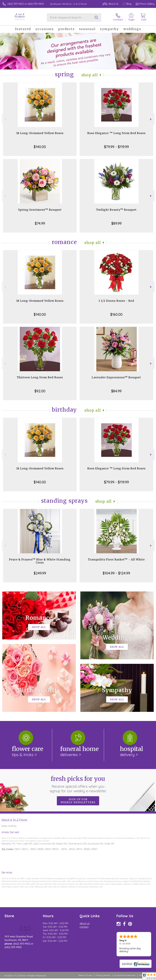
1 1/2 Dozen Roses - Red (116, 301)
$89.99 (116, 223)
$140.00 (40, 147)
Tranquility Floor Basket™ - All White (116, 559)
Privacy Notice (103, 975)
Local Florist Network (125, 975)
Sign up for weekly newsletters (78, 801)
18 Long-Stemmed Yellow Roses (40, 133)
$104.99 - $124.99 (116, 573)
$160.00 (116, 314)
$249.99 (40, 573)
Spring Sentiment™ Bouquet (40, 210)
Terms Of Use (85, 975)
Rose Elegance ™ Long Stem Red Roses (116, 133)
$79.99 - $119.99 (116, 147)
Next (151, 119)
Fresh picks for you (78, 784)
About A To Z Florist (14, 820)
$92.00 (40, 391)
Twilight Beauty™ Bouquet (116, 210)
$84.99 (116, 391)
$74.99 (40, 223)
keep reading (9, 826)
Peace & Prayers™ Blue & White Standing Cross (40, 561)
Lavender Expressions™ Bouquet (116, 377)
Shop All (90, 75)
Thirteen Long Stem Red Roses (40, 377)
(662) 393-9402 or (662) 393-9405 (26, 4)
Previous (5, 119)
